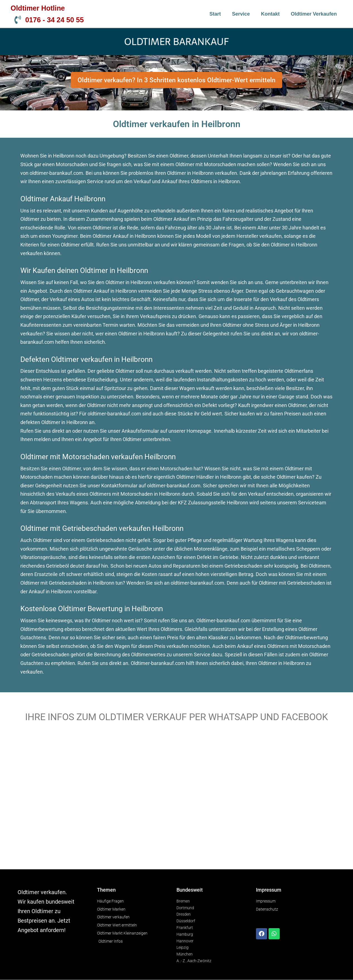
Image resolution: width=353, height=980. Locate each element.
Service (241, 14)
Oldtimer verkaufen (314, 14)
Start (215, 14)
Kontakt (270, 14)
